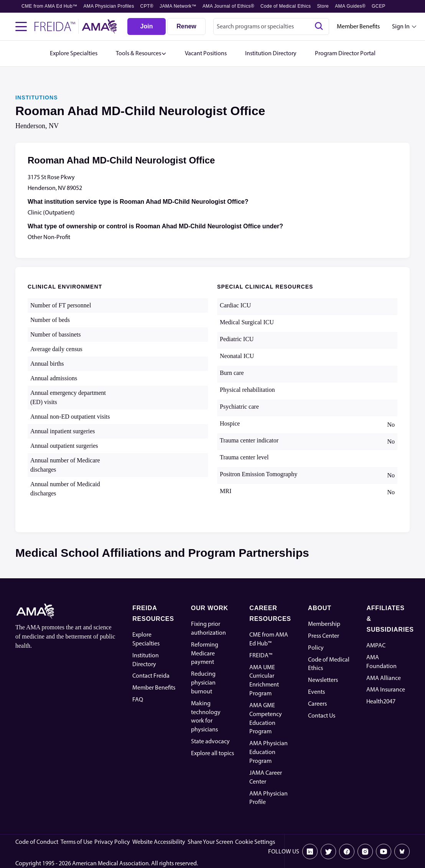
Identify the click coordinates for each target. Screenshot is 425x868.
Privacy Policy (112, 842)
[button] (141, 54)
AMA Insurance (386, 689)
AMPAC (376, 645)
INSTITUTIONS (37, 97)
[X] (328, 851)
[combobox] (271, 26)
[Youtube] (384, 851)
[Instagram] (365, 851)
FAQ (138, 699)
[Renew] (186, 26)
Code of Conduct (37, 842)
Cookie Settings (255, 842)
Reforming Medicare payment (205, 653)
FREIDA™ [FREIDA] (261, 655)
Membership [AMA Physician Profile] (324, 624)
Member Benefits (358, 26)
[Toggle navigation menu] (21, 26)
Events (316, 692)
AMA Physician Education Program (269, 752)
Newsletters (323, 680)
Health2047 (381, 701)
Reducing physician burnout (203, 682)
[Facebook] (347, 851)
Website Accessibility (159, 842)
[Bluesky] (402, 851)
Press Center (324, 636)
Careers (317, 704)
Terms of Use (77, 842)
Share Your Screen (210, 842)
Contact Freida (151, 676)
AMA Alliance (384, 678)
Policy (316, 648)
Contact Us (322, 715)
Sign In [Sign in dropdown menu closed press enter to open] (401, 26)
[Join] (147, 26)
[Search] (319, 26)
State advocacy (210, 741)
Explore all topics (212, 753)
